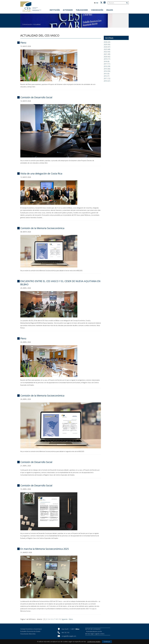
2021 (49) (107, 54)
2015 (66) (107, 69)
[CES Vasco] (31, 7)
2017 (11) (107, 64)
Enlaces (110, 10)
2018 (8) (107, 61)
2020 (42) (107, 57)
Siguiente (65, 619)
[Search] (117, 3)
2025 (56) (107, 44)
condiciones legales (94, 642)
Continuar (107, 642)
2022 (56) (107, 52)
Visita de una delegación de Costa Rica (41, 173)
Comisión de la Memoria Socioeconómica (42, 228)
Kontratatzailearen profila (94, 631)
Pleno (23, 43)
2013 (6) (107, 74)
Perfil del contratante (94, 629)
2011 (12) (107, 78)
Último (71, 619)
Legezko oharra (99, 634)
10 (60, 619)
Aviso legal (90, 634)
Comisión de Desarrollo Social (36, 97)
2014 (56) (107, 71)
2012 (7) (107, 76)
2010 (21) (107, 81)
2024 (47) (107, 47)
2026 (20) (107, 42)
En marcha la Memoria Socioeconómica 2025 (45, 549)
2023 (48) (107, 49)
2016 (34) (107, 66)
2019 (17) (107, 59)
